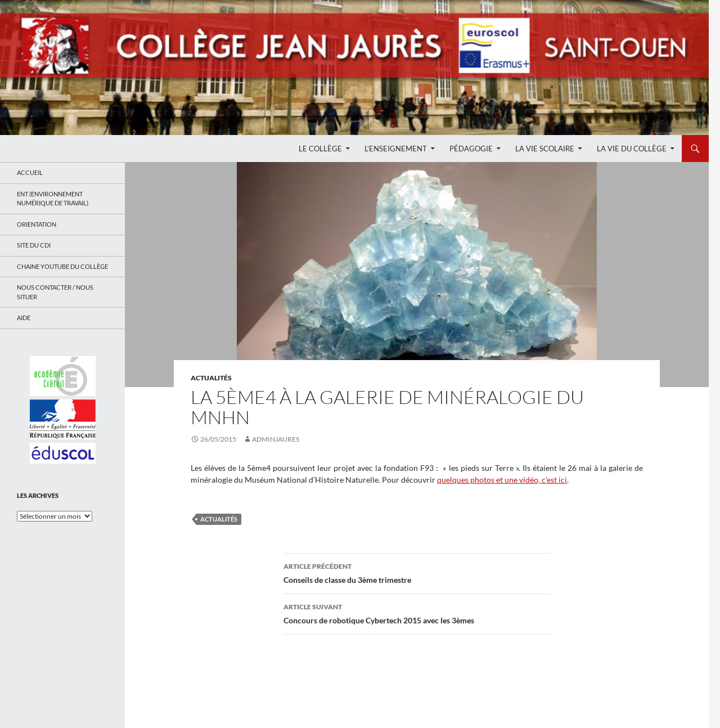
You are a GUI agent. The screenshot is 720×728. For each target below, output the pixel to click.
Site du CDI (34, 245)
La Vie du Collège (632, 149)
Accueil (30, 172)
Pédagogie (471, 149)
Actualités (211, 378)
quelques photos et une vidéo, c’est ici (502, 480)
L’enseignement (396, 149)
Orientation (37, 224)
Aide (24, 318)
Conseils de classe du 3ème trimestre (417, 572)
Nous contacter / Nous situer (55, 292)
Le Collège (320, 149)
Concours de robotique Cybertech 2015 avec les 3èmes (417, 613)
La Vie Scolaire (545, 149)
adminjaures (276, 439)
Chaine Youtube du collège (62, 266)
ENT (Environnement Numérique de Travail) (53, 199)
